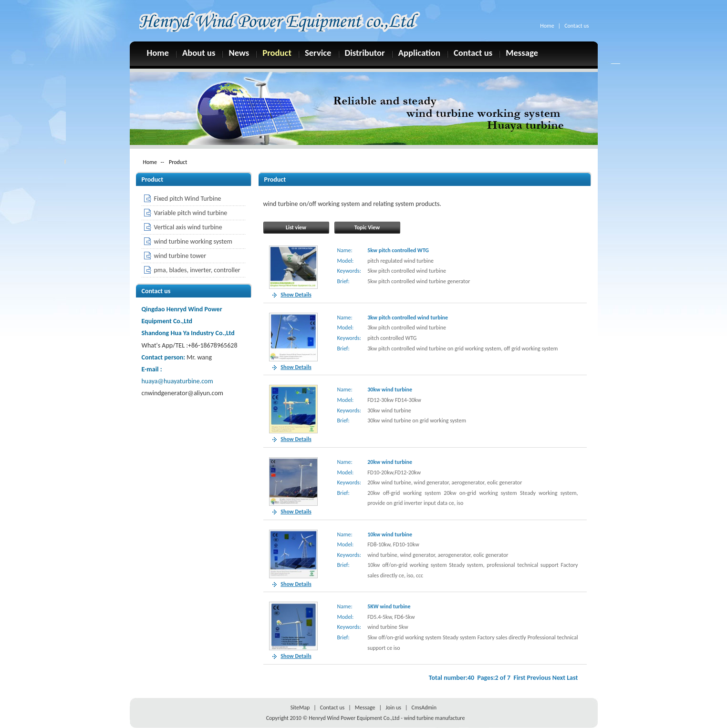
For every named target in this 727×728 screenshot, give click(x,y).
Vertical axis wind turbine (188, 227)
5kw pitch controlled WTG (398, 250)
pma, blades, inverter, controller (197, 270)
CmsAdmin (424, 707)
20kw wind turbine (390, 462)
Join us (393, 707)
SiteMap (300, 707)
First (519, 678)
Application (419, 52)
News (239, 52)
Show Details (296, 295)
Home (547, 26)
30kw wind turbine (390, 390)
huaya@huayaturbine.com (177, 381)
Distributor (365, 52)
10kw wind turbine (390, 534)
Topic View (367, 227)
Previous (539, 678)
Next (559, 678)
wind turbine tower (180, 256)
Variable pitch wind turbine (191, 213)
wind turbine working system (193, 241)
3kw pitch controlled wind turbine (408, 318)
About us (199, 52)
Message (522, 52)
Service (318, 52)
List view (296, 227)
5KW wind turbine (389, 606)
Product (277, 52)
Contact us (576, 26)
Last (572, 678)
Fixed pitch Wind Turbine (188, 199)
